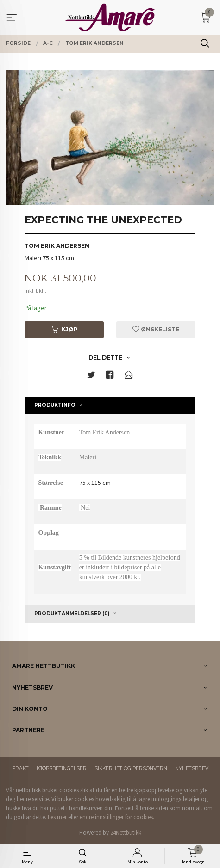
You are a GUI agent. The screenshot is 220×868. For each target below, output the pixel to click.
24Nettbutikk (126, 833)
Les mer (57, 817)
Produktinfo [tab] (55, 405)
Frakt (20, 768)
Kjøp (64, 329)
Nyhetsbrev (192, 768)
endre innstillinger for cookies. (117, 817)
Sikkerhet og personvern (131, 768)
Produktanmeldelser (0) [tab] (72, 614)
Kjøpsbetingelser (62, 768)
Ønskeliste (156, 329)
